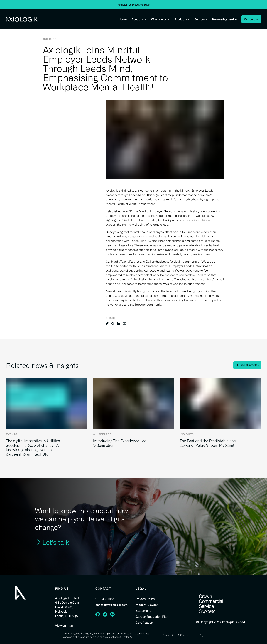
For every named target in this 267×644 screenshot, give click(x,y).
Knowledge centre (224, 19)
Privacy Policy (145, 599)
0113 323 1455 (105, 599)
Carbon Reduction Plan (152, 617)
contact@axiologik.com (111, 605)
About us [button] (139, 19)
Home (122, 19)
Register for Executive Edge (134, 5)
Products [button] (182, 19)
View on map (64, 625)
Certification (144, 623)
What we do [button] (160, 19)
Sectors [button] (201, 19)
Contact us (251, 19)
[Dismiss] (201, 635)
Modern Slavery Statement (147, 608)
